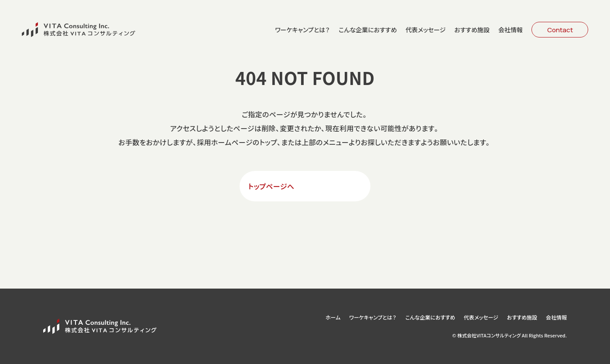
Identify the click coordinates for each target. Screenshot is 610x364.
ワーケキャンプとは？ (302, 30)
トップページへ (271, 186)
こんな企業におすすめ (368, 30)
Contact (560, 30)
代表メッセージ (425, 30)
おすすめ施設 (472, 30)
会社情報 (511, 30)
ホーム (333, 317)
